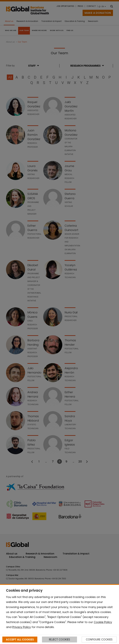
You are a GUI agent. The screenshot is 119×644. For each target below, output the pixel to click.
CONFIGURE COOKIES (99, 640)
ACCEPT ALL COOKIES (20, 640)
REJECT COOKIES (59, 640)
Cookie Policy (103, 622)
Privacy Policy (22, 627)
